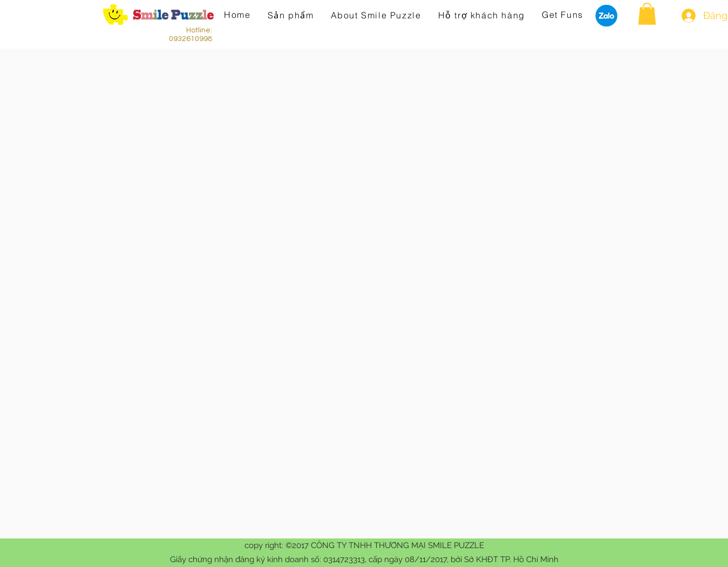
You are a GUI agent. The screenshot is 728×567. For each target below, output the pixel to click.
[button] (647, 14)
